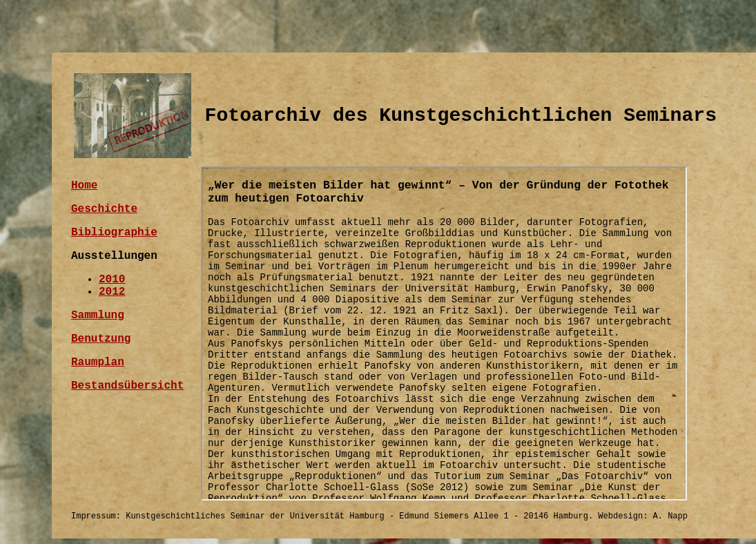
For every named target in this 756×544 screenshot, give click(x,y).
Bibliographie (114, 233)
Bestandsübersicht (127, 386)
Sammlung (98, 315)
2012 (112, 292)
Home (84, 186)
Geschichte (104, 209)
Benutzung (101, 339)
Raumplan (98, 362)
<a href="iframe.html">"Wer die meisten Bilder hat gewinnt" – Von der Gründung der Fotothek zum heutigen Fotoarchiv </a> (444, 333)
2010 (112, 280)
